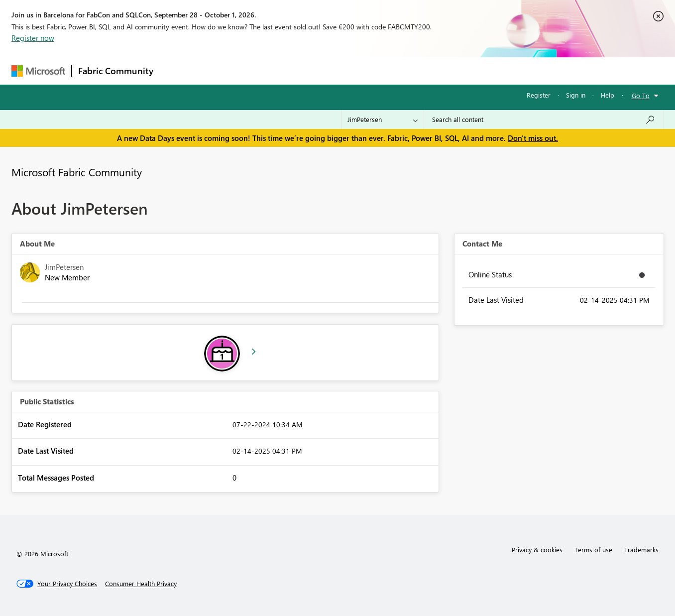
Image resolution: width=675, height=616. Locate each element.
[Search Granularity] (383, 120)
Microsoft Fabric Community (77, 172)
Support (430, 70)
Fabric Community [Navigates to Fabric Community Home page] (116, 71)
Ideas (261, 70)
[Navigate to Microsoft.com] (38, 71)
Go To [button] (641, 95)
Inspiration (220, 70)
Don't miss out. (533, 138)
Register (539, 95)
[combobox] (544, 120)
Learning (388, 70)
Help (608, 95)
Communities (305, 70)
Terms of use (593, 550)
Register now (33, 38)
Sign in (576, 95)
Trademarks (641, 550)
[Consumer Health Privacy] (141, 584)
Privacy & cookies (537, 550)
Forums (176, 70)
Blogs (349, 70)
